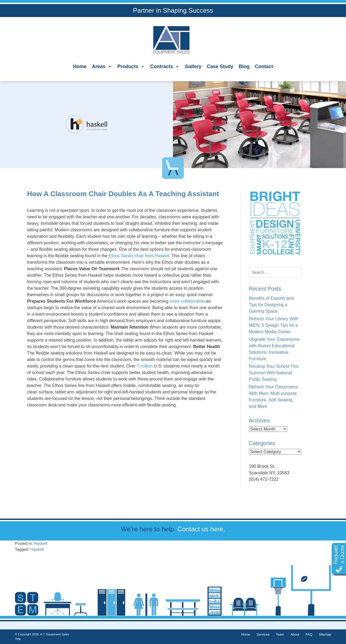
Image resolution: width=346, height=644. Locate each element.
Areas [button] (102, 66)
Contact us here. (201, 529)
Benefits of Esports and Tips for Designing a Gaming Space (271, 305)
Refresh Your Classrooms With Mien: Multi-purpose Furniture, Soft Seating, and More (273, 397)
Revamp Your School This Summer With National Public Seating (274, 373)
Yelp (18, 639)
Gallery (193, 66)
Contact (264, 66)
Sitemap (325, 635)
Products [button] (131, 66)
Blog (244, 66)
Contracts (165, 66)
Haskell (41, 543)
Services (263, 635)
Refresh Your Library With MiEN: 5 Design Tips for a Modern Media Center (274, 325)
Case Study (220, 66)
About (295, 635)
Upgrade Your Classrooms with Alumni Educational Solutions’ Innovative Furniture (274, 349)
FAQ (309, 635)
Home (80, 66)
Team (280, 635)
